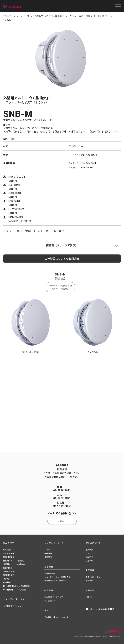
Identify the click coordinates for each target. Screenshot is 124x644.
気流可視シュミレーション (56, 580)
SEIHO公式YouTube (100, 609)
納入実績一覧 (50, 601)
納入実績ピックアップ (54, 597)
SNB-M (13, 181)
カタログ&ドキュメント (13, 606)
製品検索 (7, 550)
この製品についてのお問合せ (62, 258)
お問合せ (62, 521)
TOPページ (9, 16)
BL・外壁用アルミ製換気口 (15, 590)
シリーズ (25, 16)
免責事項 (89, 580)
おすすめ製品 (9, 553)
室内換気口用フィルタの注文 (56, 617)
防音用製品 (8, 568)
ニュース (48, 550)
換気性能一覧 (50, 573)
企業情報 (89, 550)
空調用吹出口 (9, 557)
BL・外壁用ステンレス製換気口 (16, 586)
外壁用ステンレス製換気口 (14, 561)
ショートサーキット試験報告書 (57, 577)
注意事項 (48, 557)
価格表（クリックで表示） (62, 245)
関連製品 (7, 582)
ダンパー (7, 579)
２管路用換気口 (10, 571)
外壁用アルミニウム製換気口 (49, 16)
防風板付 (13, 221)
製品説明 (48, 553)
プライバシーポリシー (95, 577)
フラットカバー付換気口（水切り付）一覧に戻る (34, 231)
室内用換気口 (9, 575)
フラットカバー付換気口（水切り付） (89, 16)
